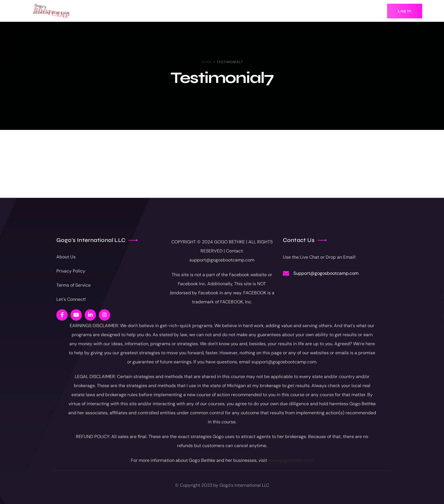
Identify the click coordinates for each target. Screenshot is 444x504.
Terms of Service (73, 285)
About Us (66, 257)
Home (207, 62)
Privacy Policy (71, 271)
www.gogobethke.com (291, 460)
